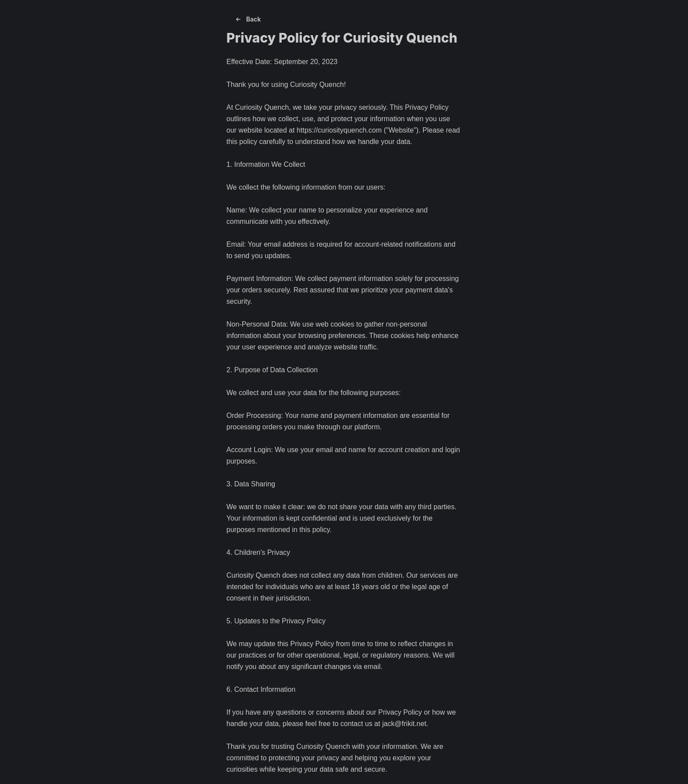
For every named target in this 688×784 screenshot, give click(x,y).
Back (247, 19)
